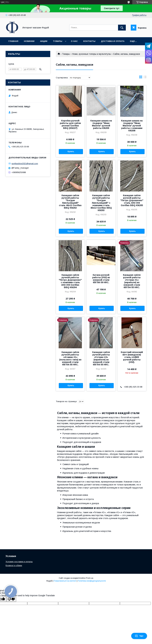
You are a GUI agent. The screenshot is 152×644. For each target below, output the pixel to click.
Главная (13, 41)
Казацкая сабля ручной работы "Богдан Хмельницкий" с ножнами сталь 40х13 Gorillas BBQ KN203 (101, 203)
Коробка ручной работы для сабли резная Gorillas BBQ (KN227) (70, 124)
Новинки (29, 41)
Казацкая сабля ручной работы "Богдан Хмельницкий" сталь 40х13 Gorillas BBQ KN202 (70, 202)
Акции (44, 41)
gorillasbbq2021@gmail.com (25, 164)
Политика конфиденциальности (92, 581)
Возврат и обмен (14, 565)
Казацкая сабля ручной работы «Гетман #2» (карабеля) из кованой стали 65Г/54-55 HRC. (101, 358)
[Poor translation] (11, 599)
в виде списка (145, 78)
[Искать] (122, 28)
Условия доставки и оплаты (19, 562)
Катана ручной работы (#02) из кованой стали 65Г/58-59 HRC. (101, 279)
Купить (71, 152)
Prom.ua (90, 578)
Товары (58, 41)
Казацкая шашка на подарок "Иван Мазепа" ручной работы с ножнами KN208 (132, 126)
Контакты (89, 41)
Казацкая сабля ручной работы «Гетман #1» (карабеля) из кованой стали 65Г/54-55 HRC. (132, 281)
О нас (74, 41)
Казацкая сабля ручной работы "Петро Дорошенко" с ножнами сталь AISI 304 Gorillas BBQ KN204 (70, 281)
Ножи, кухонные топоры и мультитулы (92, 54)
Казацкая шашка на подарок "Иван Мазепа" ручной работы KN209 (101, 124)
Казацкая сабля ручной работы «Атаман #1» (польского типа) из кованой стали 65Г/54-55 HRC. (70, 358)
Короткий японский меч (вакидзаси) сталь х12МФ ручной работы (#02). (132, 357)
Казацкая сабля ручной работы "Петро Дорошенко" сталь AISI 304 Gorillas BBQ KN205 (132, 200)
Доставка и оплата (113, 41)
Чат (139, 636)
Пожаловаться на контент (65, 581)
